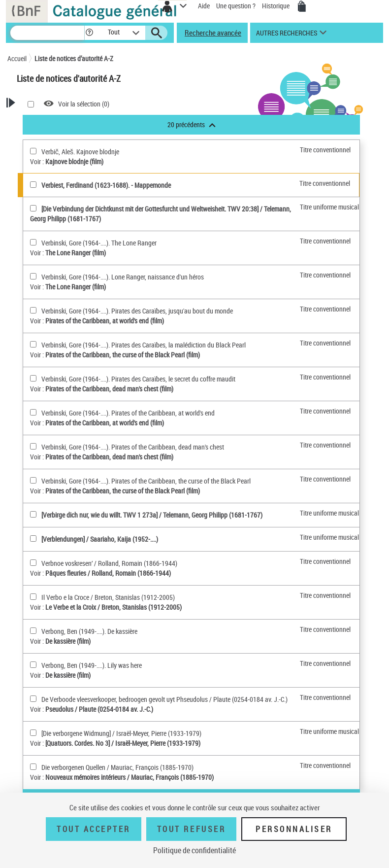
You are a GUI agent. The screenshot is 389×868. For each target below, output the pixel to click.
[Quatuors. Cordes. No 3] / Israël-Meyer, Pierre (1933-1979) (123, 743)
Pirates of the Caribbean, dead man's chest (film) (109, 389)
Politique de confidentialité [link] (194, 850)
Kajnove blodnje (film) (74, 161)
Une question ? (236, 6)
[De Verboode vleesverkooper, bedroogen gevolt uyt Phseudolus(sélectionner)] (33, 699)
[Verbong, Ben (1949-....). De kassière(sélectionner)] (33, 631)
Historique (276, 6)
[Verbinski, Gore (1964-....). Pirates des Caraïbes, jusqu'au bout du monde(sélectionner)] (33, 310)
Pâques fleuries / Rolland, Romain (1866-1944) (108, 573)
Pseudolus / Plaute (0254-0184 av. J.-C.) (99, 709)
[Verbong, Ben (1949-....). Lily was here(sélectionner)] (33, 665)
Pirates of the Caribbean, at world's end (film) (105, 321)
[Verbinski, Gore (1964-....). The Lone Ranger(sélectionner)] (33, 242)
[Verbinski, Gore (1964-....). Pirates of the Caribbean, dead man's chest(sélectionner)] (33, 446)
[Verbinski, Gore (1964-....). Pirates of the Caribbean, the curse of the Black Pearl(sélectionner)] (33, 480)
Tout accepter (94, 829)
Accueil (17, 58)
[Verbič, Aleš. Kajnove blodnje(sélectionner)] (33, 151)
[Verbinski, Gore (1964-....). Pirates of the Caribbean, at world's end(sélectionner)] (33, 412)
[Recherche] (47, 33)
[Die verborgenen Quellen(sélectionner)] (33, 767)
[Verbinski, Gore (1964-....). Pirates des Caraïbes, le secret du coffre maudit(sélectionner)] (33, 378)
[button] (91, 33)
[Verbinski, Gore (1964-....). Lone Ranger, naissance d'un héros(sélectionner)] (33, 276)
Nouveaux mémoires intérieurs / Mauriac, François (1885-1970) (130, 777)
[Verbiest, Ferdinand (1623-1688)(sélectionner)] (33, 185)
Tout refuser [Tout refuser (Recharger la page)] (191, 829)
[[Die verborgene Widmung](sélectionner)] (33, 733)
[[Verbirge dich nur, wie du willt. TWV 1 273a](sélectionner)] (33, 514)
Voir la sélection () (84, 104)
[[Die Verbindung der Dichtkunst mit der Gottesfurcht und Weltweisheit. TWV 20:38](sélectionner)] (33, 208)
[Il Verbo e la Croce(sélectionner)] (33, 597)
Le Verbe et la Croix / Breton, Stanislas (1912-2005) (113, 607)
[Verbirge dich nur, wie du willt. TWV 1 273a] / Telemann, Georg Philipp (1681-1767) (152, 515)
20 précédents (192, 124)
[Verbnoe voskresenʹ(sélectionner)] (33, 563)
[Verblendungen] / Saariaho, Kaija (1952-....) (100, 539)
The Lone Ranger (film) (76, 253)
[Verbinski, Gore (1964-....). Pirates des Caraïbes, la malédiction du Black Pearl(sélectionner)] (33, 344)
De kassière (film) (68, 641)
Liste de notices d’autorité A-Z (74, 58)
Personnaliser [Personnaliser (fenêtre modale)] (294, 829)
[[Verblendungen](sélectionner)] (33, 538)
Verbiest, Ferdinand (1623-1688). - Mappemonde (106, 185)
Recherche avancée (213, 33)
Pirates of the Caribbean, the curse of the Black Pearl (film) (123, 355)
